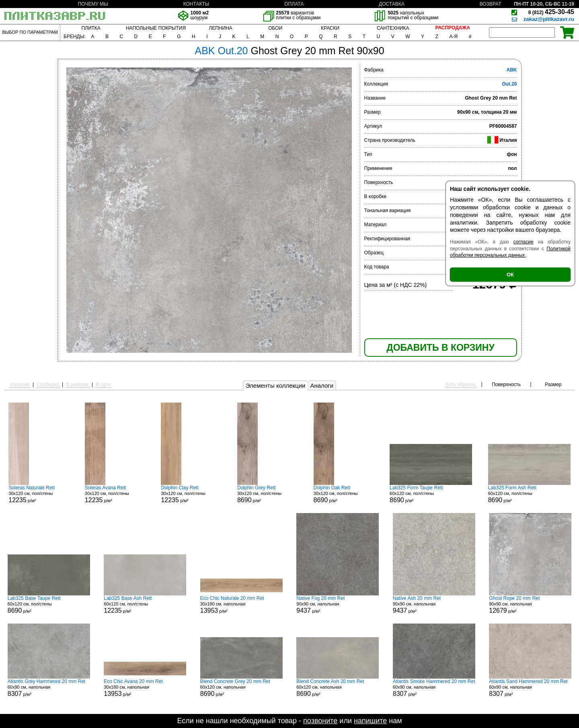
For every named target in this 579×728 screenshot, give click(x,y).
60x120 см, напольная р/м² (241, 688)
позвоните (320, 721)
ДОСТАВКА (392, 4)
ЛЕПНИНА (220, 28)
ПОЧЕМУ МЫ (93, 4)
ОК (510, 275)
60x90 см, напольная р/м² (49, 688)
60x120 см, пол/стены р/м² (431, 494)
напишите (370, 721)
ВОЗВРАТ (491, 4)
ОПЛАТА (294, 4)
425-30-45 (551, 12)
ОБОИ (275, 28)
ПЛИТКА (91, 28)
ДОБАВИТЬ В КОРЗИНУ (440, 348)
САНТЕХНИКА (393, 28)
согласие (524, 242)
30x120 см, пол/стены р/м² (39, 494)
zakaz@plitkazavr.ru (549, 19)
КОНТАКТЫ (196, 4)
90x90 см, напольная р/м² (338, 605)
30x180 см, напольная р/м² (241, 605)
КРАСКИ (330, 28)
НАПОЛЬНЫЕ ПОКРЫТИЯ (156, 28)
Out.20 (509, 84)
